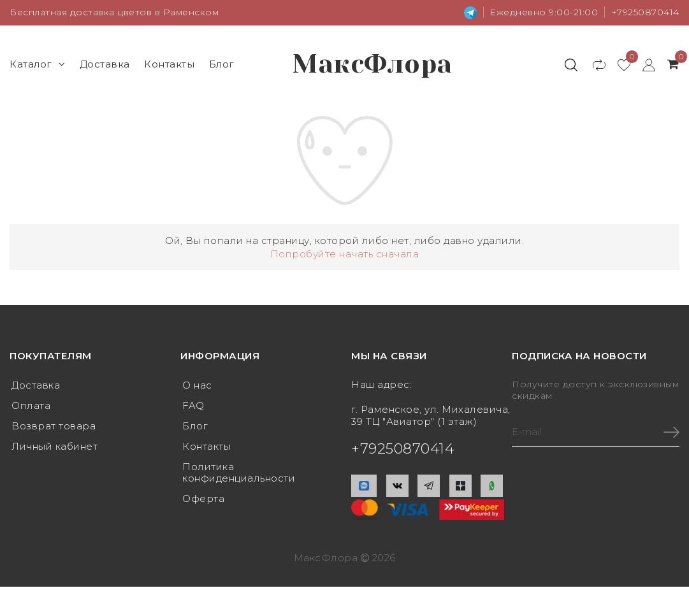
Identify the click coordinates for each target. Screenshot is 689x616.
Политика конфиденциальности (239, 472)
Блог (222, 64)
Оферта (203, 498)
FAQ (193, 405)
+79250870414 (645, 12)
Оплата (31, 405)
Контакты (169, 64)
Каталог (37, 64)
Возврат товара (54, 426)
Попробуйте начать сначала (345, 254)
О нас (197, 385)
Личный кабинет (54, 446)
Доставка (105, 64)
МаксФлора (373, 64)
